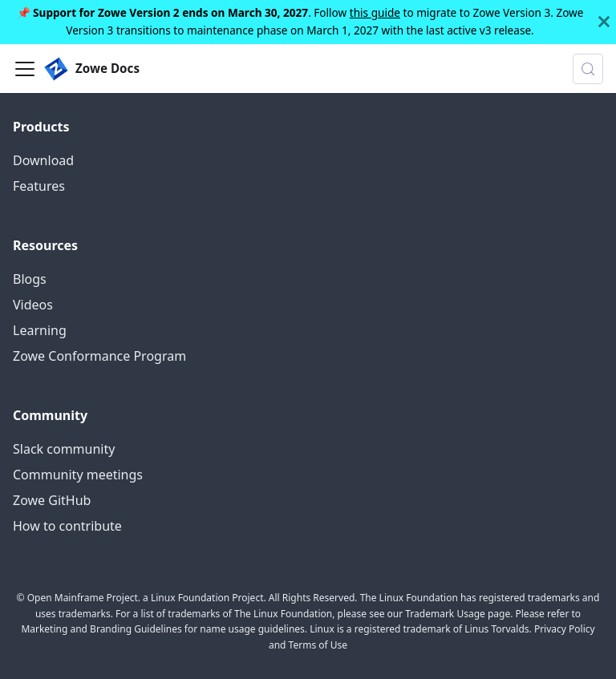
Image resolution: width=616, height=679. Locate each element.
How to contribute (67, 526)
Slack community (64, 449)
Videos (33, 305)
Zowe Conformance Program (99, 356)
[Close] (604, 22)
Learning (40, 330)
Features (39, 186)
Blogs (30, 279)
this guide (375, 12)
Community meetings (78, 475)
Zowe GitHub (52, 500)
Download (43, 160)
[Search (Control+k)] (588, 69)
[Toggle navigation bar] (25, 69)
